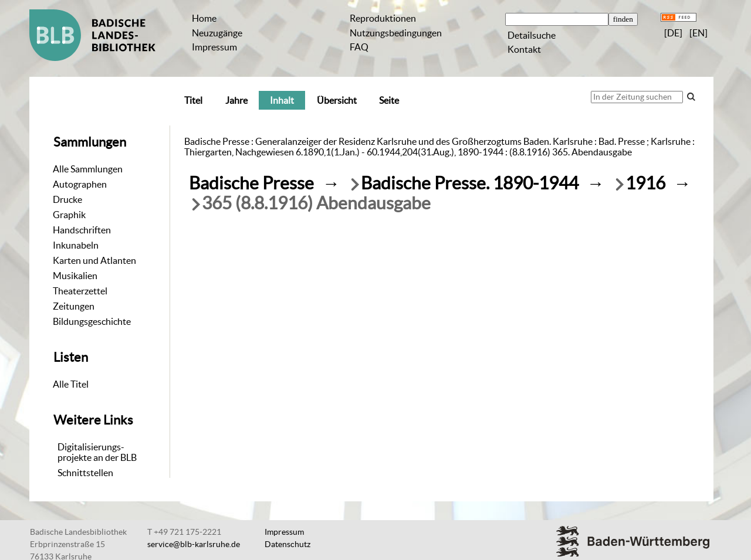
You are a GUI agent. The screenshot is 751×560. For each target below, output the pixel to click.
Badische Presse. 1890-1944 (470, 183)
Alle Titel (71, 384)
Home (204, 18)
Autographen (80, 184)
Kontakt (524, 49)
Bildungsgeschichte (92, 321)
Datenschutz (287, 544)
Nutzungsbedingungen (396, 33)
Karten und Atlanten (94, 260)
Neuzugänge (217, 33)
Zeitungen (74, 306)
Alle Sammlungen (88, 169)
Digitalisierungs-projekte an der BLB (97, 452)
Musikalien (75, 276)
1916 (645, 183)
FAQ (359, 47)
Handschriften (82, 230)
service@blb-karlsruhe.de (194, 544)
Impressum (214, 47)
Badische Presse (251, 183)
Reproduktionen (383, 18)
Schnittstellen (85, 473)
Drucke (67, 199)
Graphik (69, 215)
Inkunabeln (76, 245)
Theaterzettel (80, 291)
